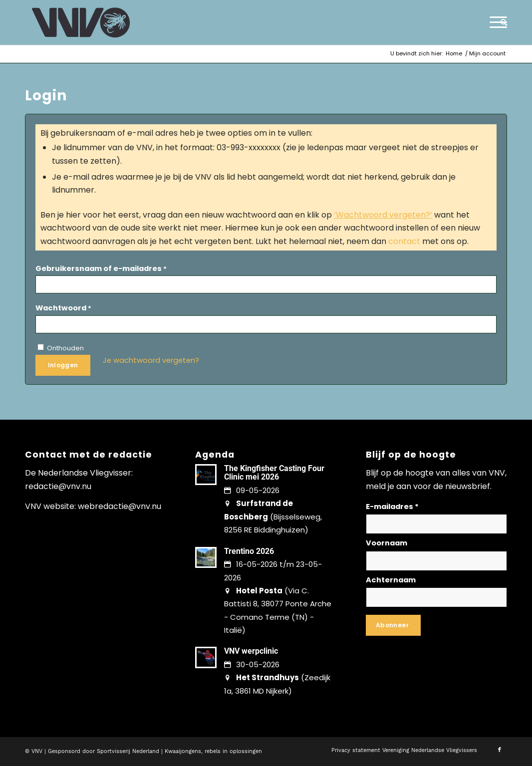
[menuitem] (501, 22)
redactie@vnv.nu (58, 486)
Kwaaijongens (183, 751)
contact (404, 241)
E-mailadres (392, 507)
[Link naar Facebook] (500, 750)
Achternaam (391, 580)
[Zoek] (501, 22)
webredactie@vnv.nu (120, 506)
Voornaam (387, 543)
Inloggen (63, 365)
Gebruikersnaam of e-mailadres (101, 268)
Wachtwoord (63, 308)
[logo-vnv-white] (81, 22)
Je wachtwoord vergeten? (151, 360)
